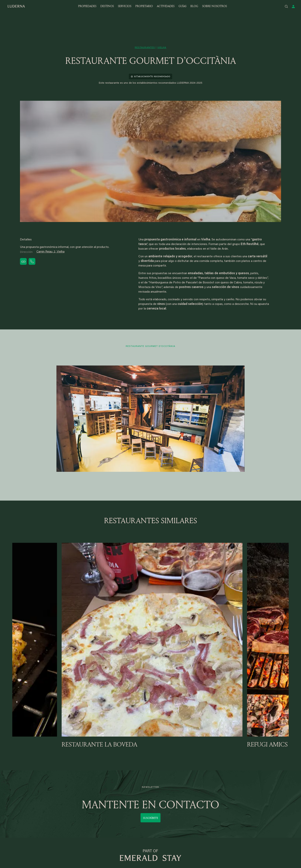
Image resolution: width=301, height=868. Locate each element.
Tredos (63, 806)
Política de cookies (237, 842)
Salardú (17, 801)
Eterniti (229, 790)
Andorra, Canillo (68, 811)
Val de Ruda (20, 806)
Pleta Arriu (65, 790)
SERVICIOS (125, 6)
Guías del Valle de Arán (239, 821)
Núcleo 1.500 (21, 816)
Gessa (17, 790)
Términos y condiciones (240, 837)
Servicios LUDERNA (127, 785)
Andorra (64, 801)
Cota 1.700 (19, 827)
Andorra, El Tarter (70, 821)
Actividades (232, 816)
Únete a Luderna (180, 785)
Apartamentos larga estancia (133, 796)
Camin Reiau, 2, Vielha (50, 252)
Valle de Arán (21, 785)
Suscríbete (150, 718)
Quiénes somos (235, 785)
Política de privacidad (238, 827)
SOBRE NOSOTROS (215, 6)
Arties (62, 816)
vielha (162, 48)
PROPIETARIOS (183, 778)
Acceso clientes (124, 790)
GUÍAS (182, 6)
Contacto (230, 801)
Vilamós (64, 796)
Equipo (229, 796)
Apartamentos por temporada (133, 801)
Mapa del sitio (234, 832)
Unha (16, 821)
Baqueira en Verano (126, 816)
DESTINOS (107, 6)
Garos (16, 811)
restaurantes (145, 48)
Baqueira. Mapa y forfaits (130, 811)
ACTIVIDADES (166, 6)
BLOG (194, 6)
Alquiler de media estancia (131, 806)
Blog (227, 806)
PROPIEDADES (87, 6)
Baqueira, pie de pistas (27, 796)
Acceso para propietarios (186, 790)
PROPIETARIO (144, 6)
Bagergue (65, 785)
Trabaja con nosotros (238, 811)
